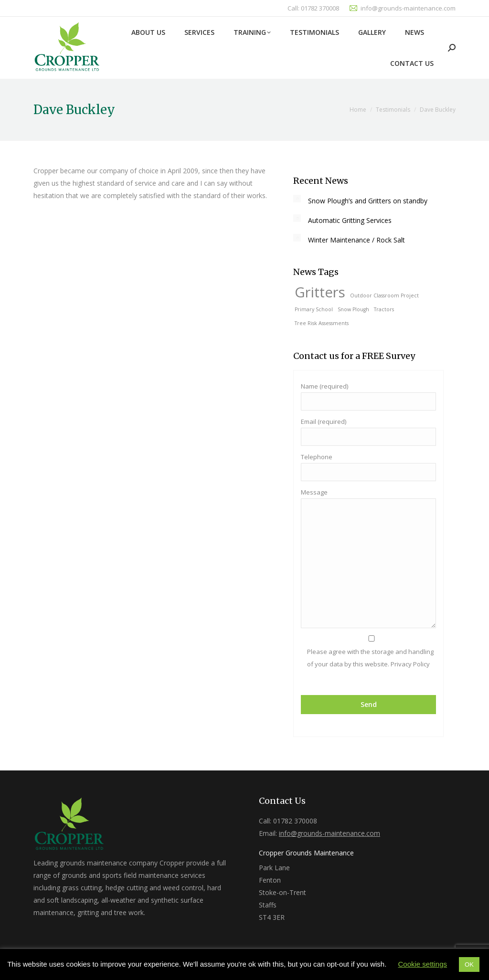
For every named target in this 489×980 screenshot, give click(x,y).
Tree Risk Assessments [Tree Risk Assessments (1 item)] (322, 323)
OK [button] (469, 964)
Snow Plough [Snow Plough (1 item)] (353, 309)
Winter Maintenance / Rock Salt (356, 240)
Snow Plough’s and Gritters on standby (368, 201)
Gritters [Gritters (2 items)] (320, 292)
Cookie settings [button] (422, 964)
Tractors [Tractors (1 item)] (384, 309)
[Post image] (297, 199)
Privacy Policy (409, 664)
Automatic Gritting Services (350, 220)
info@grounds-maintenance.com (408, 8)
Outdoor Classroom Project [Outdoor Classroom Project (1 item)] (384, 295)
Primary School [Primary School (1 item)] (314, 309)
